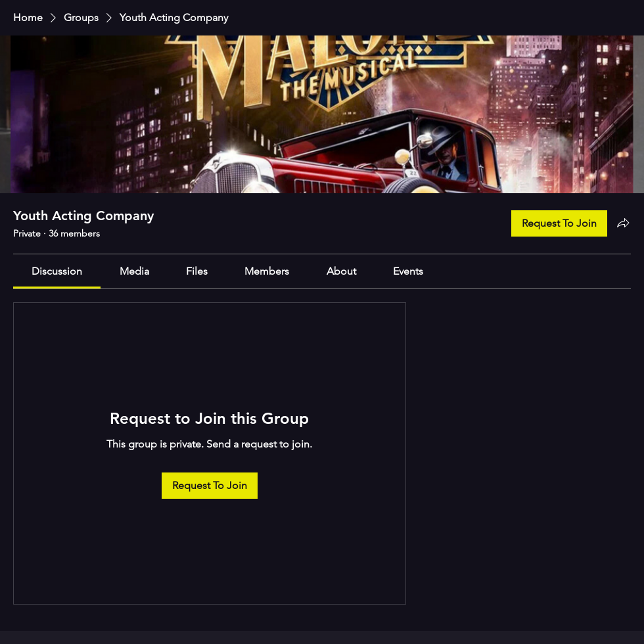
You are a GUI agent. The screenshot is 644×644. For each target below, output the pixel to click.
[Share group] (623, 223)
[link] (57, 271)
